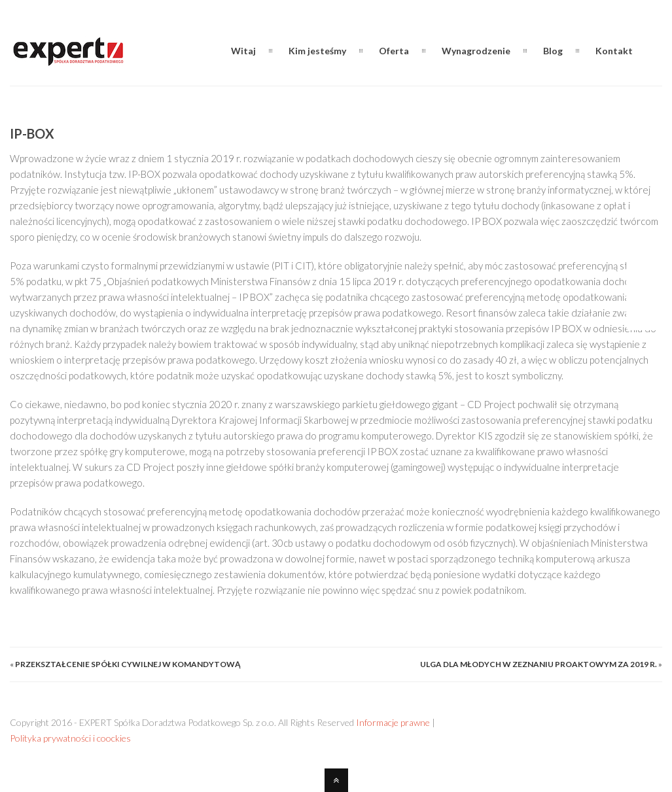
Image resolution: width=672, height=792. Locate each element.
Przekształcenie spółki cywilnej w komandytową (128, 664)
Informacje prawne (393, 722)
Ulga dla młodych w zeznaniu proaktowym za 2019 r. (539, 664)
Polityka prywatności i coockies (70, 738)
